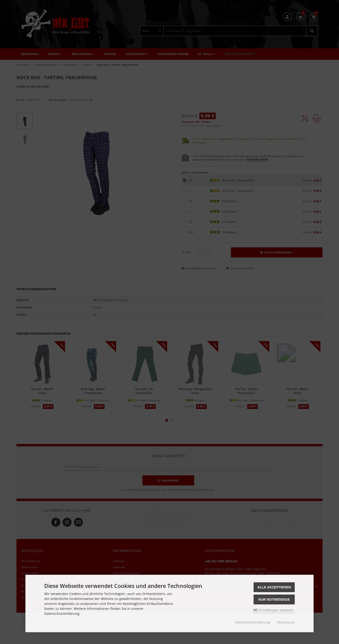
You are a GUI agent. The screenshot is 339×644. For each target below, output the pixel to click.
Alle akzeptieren (274, 587)
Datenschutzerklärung (252, 622)
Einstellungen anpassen (274, 610)
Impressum (286, 622)
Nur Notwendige (274, 599)
